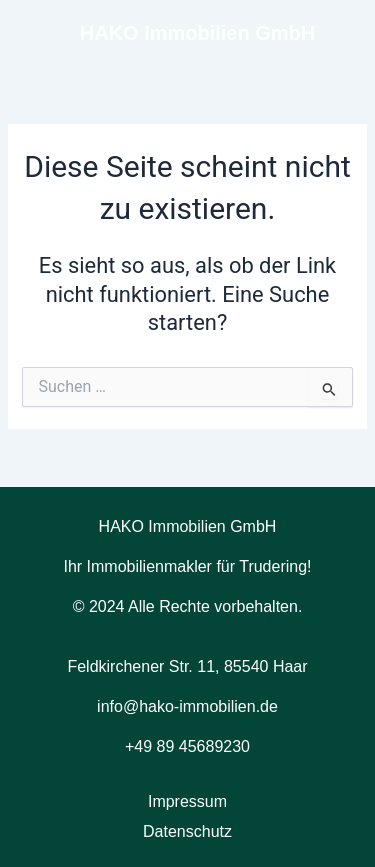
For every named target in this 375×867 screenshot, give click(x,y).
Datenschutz (187, 831)
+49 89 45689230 (187, 746)
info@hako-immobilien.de (187, 706)
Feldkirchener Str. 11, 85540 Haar (187, 666)
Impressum (187, 801)
